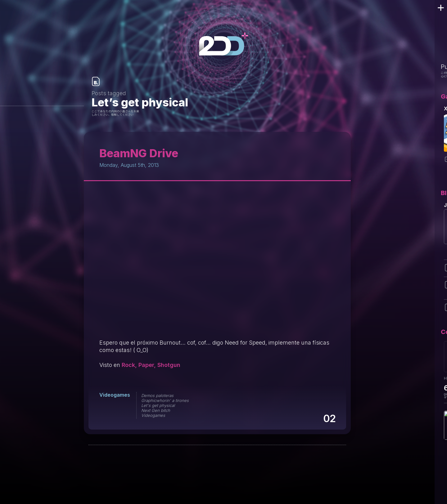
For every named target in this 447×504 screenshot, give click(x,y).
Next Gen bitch (156, 410)
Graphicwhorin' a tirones (165, 400)
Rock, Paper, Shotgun (151, 365)
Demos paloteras (157, 395)
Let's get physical (158, 405)
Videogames (115, 395)
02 (329, 419)
